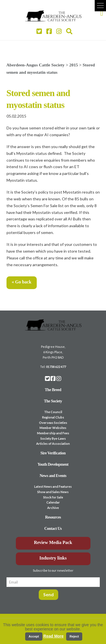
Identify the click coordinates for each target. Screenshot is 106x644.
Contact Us (53, 529)
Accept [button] (34, 636)
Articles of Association (53, 444)
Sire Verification (53, 453)
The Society (53, 401)
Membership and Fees (53, 433)
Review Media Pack (53, 542)
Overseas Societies (53, 423)
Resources (53, 517)
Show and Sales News (53, 492)
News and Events (53, 476)
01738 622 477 (56, 367)
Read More (54, 636)
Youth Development (53, 464)
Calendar (53, 502)
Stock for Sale (53, 497)
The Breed (53, 390)
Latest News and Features (53, 486)
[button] (100, 6)
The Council (53, 412)
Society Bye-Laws (53, 438)
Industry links (53, 558)
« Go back (22, 282)
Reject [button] (74, 636)
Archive (53, 508)
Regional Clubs (53, 417)
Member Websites (53, 428)
